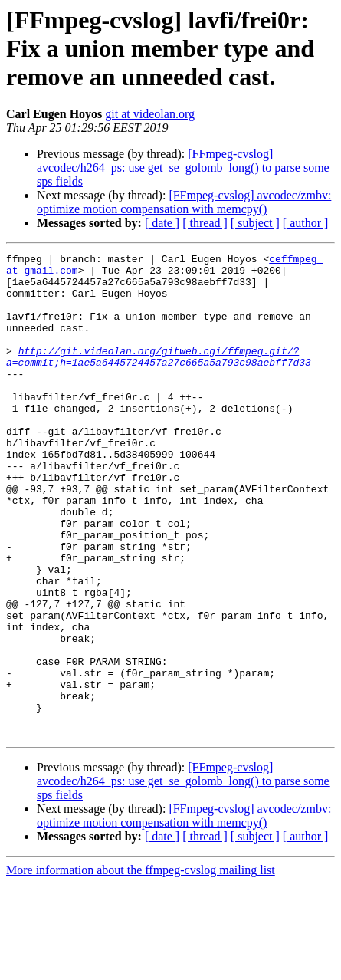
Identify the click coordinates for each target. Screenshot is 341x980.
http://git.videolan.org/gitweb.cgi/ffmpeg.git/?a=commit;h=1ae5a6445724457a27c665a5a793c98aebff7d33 (159, 378)
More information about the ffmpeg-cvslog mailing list (141, 967)
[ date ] (162, 223)
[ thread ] (205, 223)
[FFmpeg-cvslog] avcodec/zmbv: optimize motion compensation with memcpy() (184, 202)
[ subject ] (255, 223)
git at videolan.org (150, 114)
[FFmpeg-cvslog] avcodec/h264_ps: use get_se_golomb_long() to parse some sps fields (183, 168)
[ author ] (306, 223)
